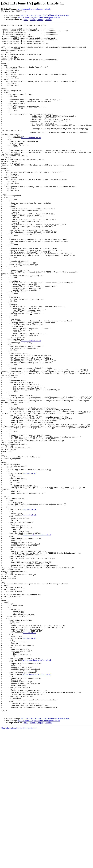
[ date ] (26, 20)
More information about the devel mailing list (19, 866)
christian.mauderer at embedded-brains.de (34, 9)
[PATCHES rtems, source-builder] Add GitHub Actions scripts (45, 15)
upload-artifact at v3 (31, 161)
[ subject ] (40, 20)
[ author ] (48, 20)
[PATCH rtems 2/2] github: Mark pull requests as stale (39, 17)
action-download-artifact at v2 (37, 637)
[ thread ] (32, 20)
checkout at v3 (29, 563)
